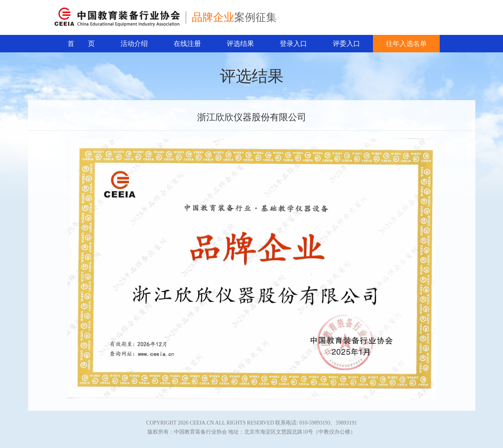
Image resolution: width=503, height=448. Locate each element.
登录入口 (293, 44)
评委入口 (346, 44)
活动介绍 (134, 44)
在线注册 (187, 44)
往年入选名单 (406, 44)
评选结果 (240, 44)
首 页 (81, 44)
